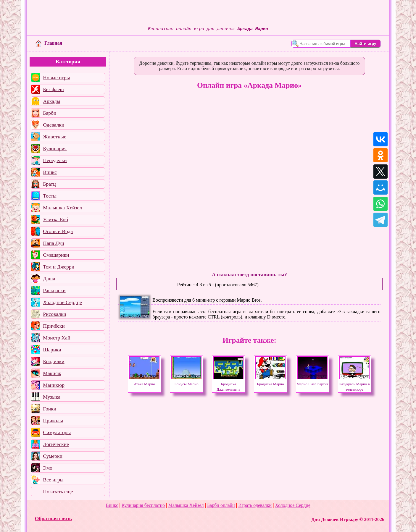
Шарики (52, 350)
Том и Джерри (59, 267)
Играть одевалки (255, 505)
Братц (49, 184)
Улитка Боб (55, 219)
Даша (49, 279)
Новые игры (56, 77)
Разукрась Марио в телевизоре (355, 384)
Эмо (48, 468)
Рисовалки (55, 314)
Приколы (53, 421)
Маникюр (54, 385)
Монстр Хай (57, 338)
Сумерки (53, 456)
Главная (49, 43)
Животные (55, 137)
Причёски (54, 326)
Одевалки (54, 125)
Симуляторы (57, 432)
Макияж (52, 373)
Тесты (50, 196)
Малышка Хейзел (62, 208)
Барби (50, 113)
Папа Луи (54, 243)
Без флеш (53, 89)
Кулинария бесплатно (143, 505)
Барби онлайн (221, 505)
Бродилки (54, 361)
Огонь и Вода (58, 231)
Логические (56, 444)
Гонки (50, 409)
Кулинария (55, 148)
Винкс (50, 172)
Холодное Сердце (62, 302)
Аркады (51, 101)
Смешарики (56, 255)
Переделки (55, 160)
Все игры (53, 480)
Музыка (52, 397)
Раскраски (54, 290)
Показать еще (58, 491)
